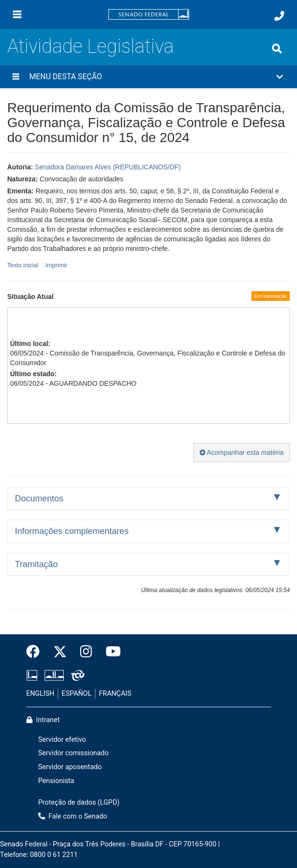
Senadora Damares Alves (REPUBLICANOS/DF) (108, 167)
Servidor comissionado (74, 753)
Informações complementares (72, 531)
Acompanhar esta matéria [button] (242, 452)
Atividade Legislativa (90, 46)
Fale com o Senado (73, 816)
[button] (148, 77)
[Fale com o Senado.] (279, 16)
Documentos (39, 499)
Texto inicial (24, 265)
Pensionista (56, 781)
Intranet (43, 720)
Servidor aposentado (70, 767)
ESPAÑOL (77, 694)
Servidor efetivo (62, 740)
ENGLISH (41, 694)
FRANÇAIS (115, 694)
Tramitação (36, 564)
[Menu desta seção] (16, 77)
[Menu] (17, 14)
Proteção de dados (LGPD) (79, 803)
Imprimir (56, 265)
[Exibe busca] (277, 48)
